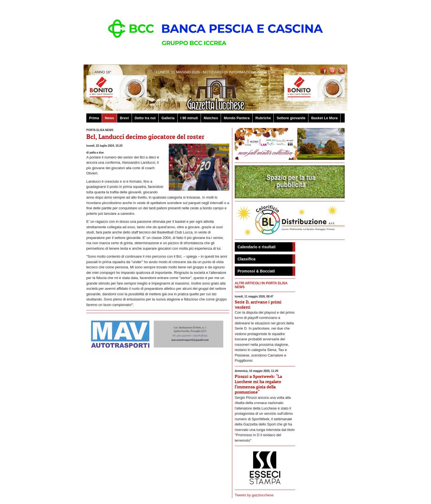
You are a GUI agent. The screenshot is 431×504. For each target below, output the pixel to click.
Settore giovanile (291, 118)
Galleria (168, 118)
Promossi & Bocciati (256, 271)
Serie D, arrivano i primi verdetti (258, 304)
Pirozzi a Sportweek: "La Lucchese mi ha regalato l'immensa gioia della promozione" (258, 384)
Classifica (246, 259)
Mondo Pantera (237, 118)
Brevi (124, 118)
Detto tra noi (145, 118)
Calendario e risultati (256, 247)
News (109, 118)
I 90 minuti (189, 118)
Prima (94, 118)
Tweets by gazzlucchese (254, 495)
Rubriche (263, 118)
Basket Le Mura (324, 118)
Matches (211, 118)
